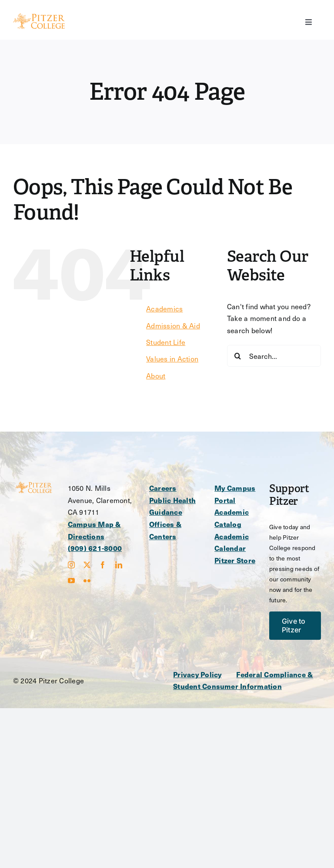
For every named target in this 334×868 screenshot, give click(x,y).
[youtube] (71, 581)
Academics (164, 309)
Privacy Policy (197, 674)
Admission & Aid (173, 326)
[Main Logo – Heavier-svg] (39, 16)
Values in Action (172, 359)
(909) (77, 548)
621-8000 (104, 548)
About (156, 376)
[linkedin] (119, 565)
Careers (163, 488)
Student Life (166, 342)
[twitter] (87, 565)
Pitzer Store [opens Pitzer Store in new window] (235, 560)
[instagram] (71, 565)
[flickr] (87, 581)
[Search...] (274, 356)
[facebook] (103, 565)
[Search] (238, 356)
